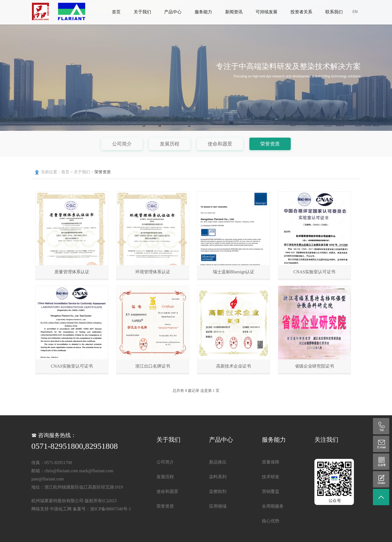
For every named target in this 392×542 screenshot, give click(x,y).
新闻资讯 (234, 12)
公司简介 (122, 144)
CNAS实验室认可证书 (315, 272)
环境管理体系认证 (153, 272)
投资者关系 (301, 12)
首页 (116, 12)
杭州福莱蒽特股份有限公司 (57, 501)
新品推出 (218, 462)
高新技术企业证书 (234, 366)
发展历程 (170, 144)
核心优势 (271, 521)
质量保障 (271, 462)
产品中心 (173, 12)
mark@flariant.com (96, 471)
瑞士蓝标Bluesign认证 (234, 272)
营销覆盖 (271, 491)
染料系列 (218, 477)
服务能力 (203, 12)
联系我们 (334, 12)
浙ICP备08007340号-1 (111, 509)
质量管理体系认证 (72, 272)
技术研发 (271, 477)
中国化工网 (61, 509)
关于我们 (142, 12)
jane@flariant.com (48, 479)
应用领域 (218, 506)
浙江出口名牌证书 (153, 366)
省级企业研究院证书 (314, 366)
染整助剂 (218, 491)
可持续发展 (267, 12)
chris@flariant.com (61, 471)
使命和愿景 (220, 144)
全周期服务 (273, 506)
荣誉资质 (270, 144)
